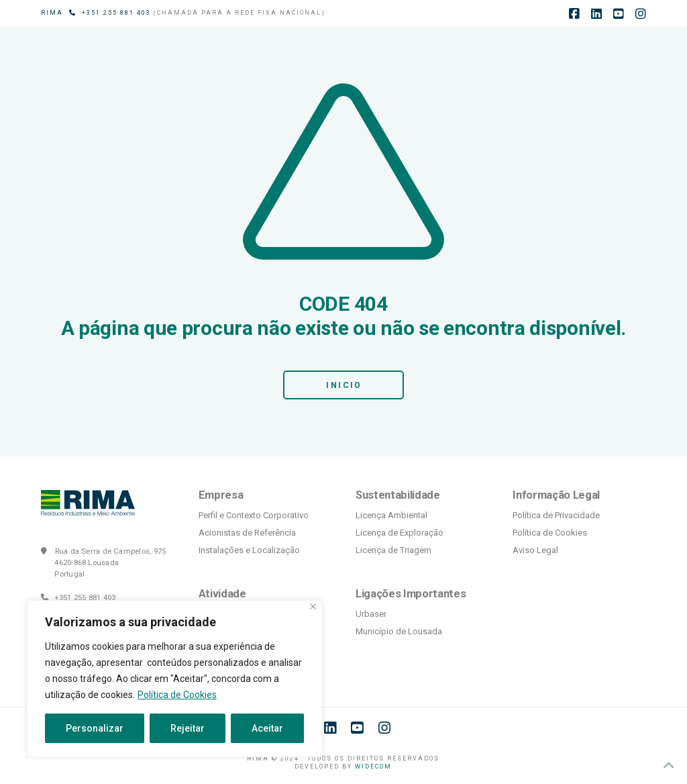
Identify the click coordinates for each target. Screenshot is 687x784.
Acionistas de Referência (247, 533)
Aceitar (267, 728)
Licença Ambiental (391, 515)
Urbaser (371, 614)
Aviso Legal (535, 550)
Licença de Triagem (393, 550)
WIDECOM (373, 767)
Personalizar (95, 728)
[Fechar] (313, 606)
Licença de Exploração (400, 533)
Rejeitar (188, 728)
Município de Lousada (399, 631)
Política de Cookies (177, 695)
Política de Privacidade (556, 515)
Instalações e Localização (249, 550)
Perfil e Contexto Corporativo (254, 515)
